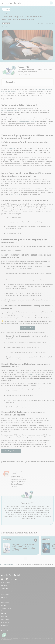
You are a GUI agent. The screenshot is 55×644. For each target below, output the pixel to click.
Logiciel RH (4, 597)
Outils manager (5, 623)
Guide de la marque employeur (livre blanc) (13, 462)
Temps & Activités (6, 608)
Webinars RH (5, 631)
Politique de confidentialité (33, 639)
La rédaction (15, 472)
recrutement (11, 149)
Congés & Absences (7, 600)
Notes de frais (5, 603)
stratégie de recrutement (27, 122)
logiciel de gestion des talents (11, 110)
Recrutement (5, 616)
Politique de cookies (45, 639)
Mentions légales (23, 639)
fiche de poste (16, 195)
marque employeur (35, 374)
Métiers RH (4, 628)
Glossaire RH (5, 625)
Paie (2, 611)
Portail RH (4, 605)
